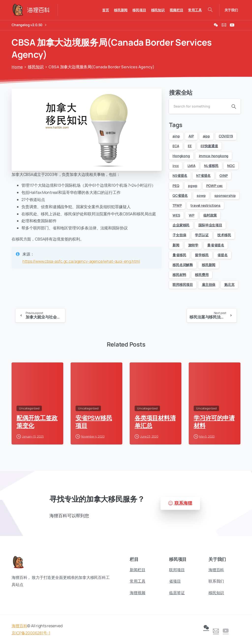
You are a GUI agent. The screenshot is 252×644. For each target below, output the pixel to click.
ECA (176, 146)
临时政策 (210, 215)
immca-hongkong (214, 156)
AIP (191, 136)
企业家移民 (181, 225)
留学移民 (202, 255)
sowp (201, 195)
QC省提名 (180, 195)
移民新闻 (209, 265)
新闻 (176, 245)
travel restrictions (205, 205)
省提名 (222, 255)
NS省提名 (180, 175)
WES (176, 215)
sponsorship (225, 195)
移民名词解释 (183, 265)
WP (192, 215)
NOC (231, 166)
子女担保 (179, 235)
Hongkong (181, 156)
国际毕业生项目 (210, 225)
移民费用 (202, 275)
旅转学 (193, 245)
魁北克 (229, 285)
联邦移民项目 (183, 285)
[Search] (198, 106)
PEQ (176, 186)
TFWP (177, 205)
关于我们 (231, 10)
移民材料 (179, 275)
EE (190, 146)
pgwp (193, 186)
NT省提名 (203, 175)
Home (16, 67)
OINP (224, 175)
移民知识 (34, 67)
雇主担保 (209, 285)
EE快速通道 (209, 146)
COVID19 (226, 136)
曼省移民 (179, 255)
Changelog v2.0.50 (29, 25)
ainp (176, 136)
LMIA (191, 166)
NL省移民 (211, 166)
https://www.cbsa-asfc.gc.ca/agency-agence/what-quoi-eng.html (81, 261)
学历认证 (202, 235)
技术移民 (224, 235)
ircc (176, 166)
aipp (206, 136)
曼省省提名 (216, 245)
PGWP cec (215, 186)
